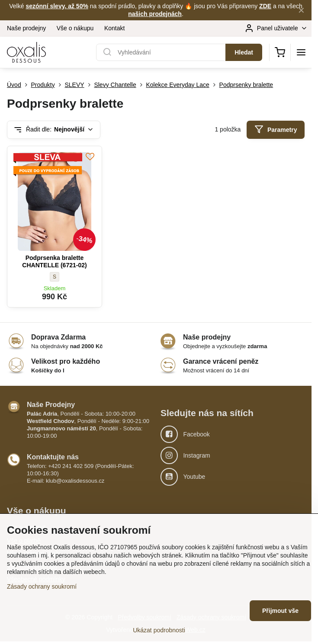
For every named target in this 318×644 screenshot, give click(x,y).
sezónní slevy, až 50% (57, 6)
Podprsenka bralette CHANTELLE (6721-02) (54, 262)
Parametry (276, 130)
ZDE (265, 6)
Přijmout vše (280, 611)
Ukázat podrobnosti (159, 630)
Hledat (244, 52)
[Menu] (301, 52)
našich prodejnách (155, 14)
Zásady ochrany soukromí (42, 586)
